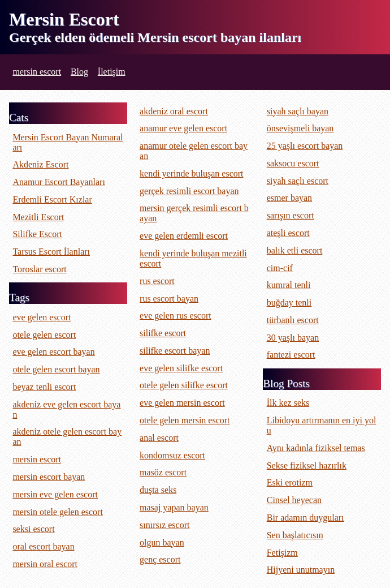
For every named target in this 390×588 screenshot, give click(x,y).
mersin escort (37, 72)
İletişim (112, 72)
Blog (79, 72)
